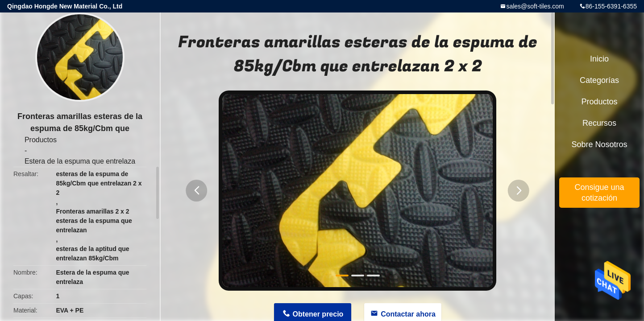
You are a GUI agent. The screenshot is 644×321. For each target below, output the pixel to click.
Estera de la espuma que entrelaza (80, 161)
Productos (41, 140)
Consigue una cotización (599, 193)
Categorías (599, 80)
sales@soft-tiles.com (535, 6)
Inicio (599, 59)
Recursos (599, 123)
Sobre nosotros (599, 144)
